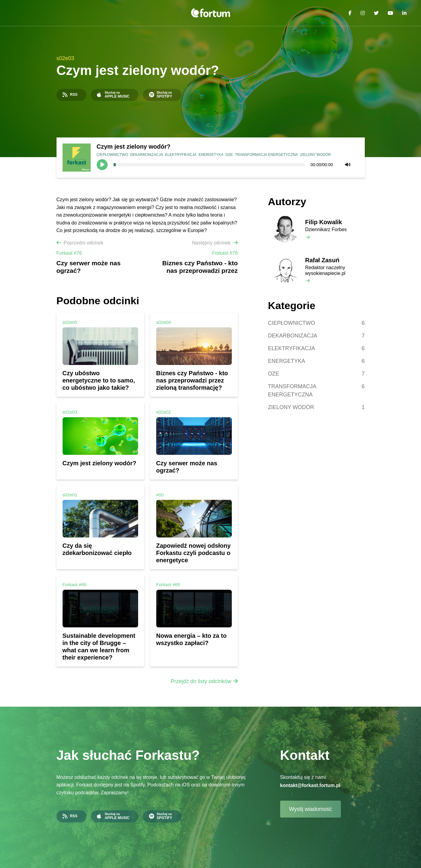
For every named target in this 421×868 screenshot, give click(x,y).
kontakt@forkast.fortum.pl (310, 785)
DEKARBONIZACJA (147, 155)
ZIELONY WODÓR (316, 155)
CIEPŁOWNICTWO (112, 155)
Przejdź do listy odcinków (201, 681)
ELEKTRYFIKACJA (181, 155)
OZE (229, 155)
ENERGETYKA (211, 155)
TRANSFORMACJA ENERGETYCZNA (267, 155)
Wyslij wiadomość (311, 809)
